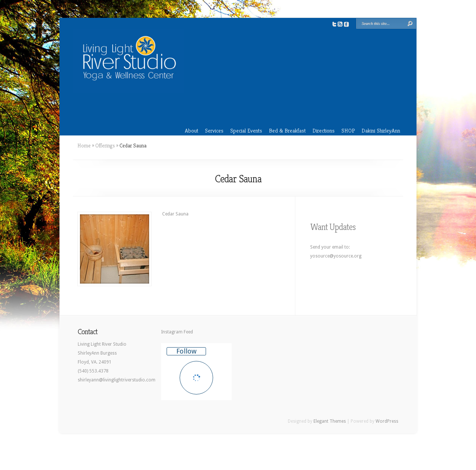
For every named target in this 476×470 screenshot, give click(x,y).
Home (84, 146)
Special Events (246, 130)
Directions (324, 130)
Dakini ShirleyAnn (381, 130)
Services (214, 130)
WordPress (387, 421)
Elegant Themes (330, 421)
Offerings (105, 146)
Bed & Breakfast (287, 130)
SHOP (348, 130)
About (192, 130)
